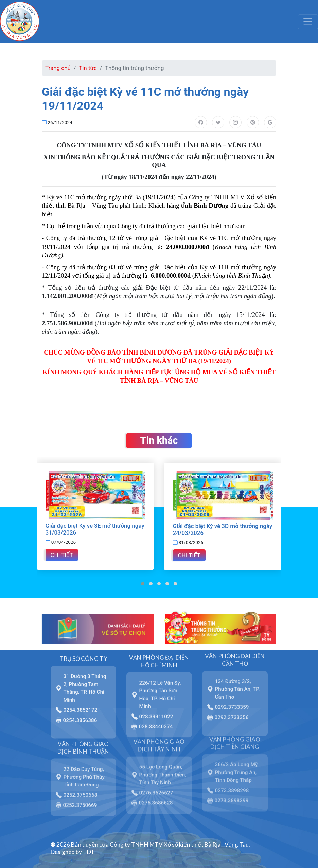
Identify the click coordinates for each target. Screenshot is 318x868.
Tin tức (88, 68)
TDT (89, 852)
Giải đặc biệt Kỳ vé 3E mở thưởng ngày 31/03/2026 (95, 529)
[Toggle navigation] (308, 21)
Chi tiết (62, 555)
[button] (143, 584)
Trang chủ (58, 68)
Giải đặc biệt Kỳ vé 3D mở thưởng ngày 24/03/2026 (223, 529)
